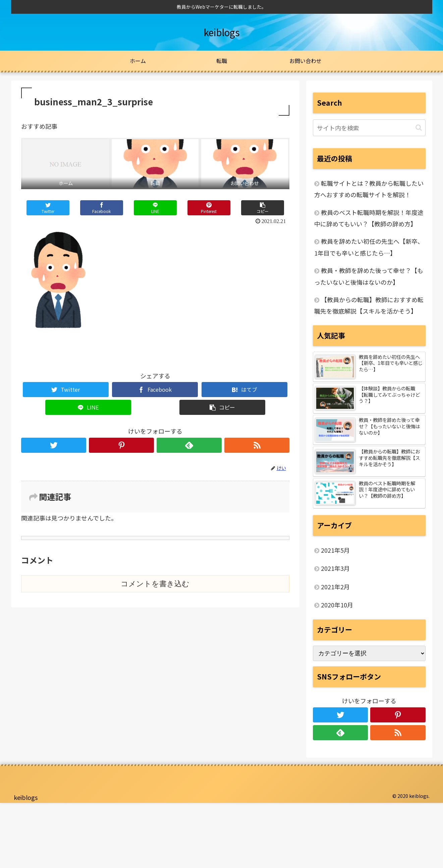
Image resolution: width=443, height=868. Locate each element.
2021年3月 (335, 568)
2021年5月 (335, 550)
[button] (419, 128)
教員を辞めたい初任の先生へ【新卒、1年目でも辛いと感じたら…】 (369, 247)
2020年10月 (337, 605)
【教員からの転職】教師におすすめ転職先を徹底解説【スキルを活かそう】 (369, 305)
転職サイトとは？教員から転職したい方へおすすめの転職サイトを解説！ (369, 189)
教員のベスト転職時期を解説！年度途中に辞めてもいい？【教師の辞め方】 (369, 218)
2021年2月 (335, 587)
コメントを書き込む (155, 584)
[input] (369, 128)
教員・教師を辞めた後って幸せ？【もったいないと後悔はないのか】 (369, 276)
